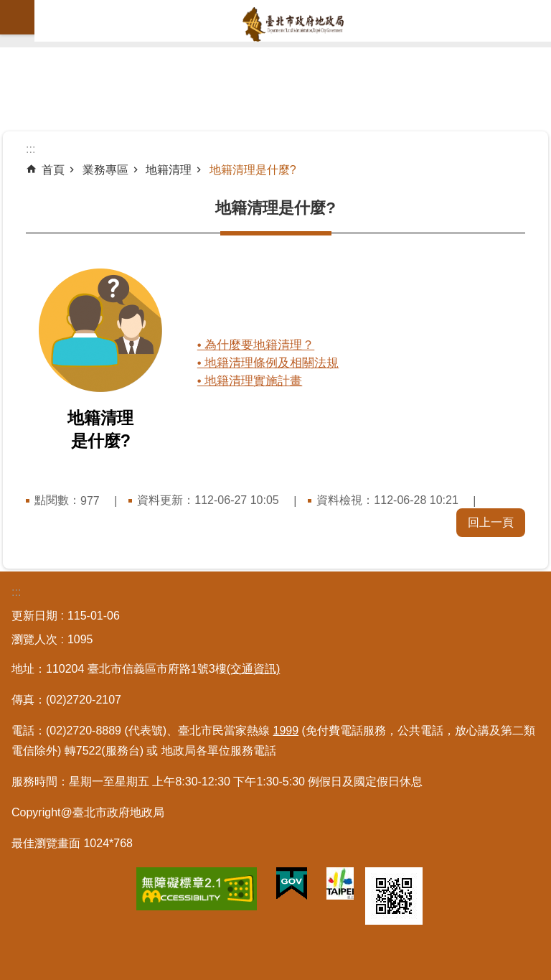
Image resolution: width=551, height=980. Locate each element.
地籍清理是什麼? (253, 170)
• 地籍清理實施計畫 (254, 381)
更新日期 (34, 616)
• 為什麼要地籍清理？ (260, 345)
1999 (286, 731)
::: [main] (30, 149)
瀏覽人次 (34, 639)
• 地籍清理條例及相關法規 (273, 363)
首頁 (53, 170)
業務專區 (105, 170)
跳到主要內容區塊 (8, 8)
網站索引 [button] (17, 17)
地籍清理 (169, 170)
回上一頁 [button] (491, 522)
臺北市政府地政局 (293, 24)
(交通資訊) (254, 669)
